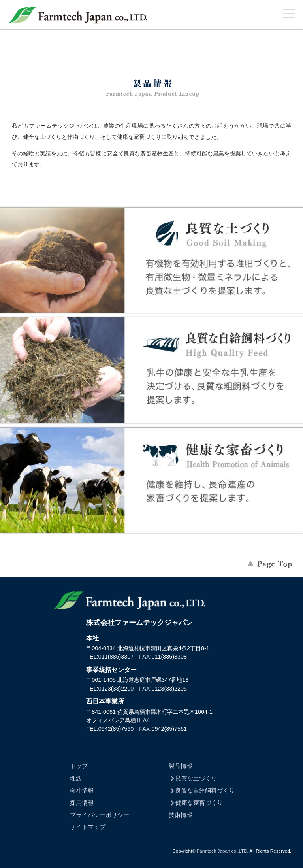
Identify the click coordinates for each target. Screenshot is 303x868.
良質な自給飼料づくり (202, 790)
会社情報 (82, 790)
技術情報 (181, 815)
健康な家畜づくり (196, 803)
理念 (76, 778)
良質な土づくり (193, 778)
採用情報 (82, 803)
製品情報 (181, 766)
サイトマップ (88, 827)
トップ (79, 766)
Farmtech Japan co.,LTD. (223, 851)
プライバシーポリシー (100, 815)
